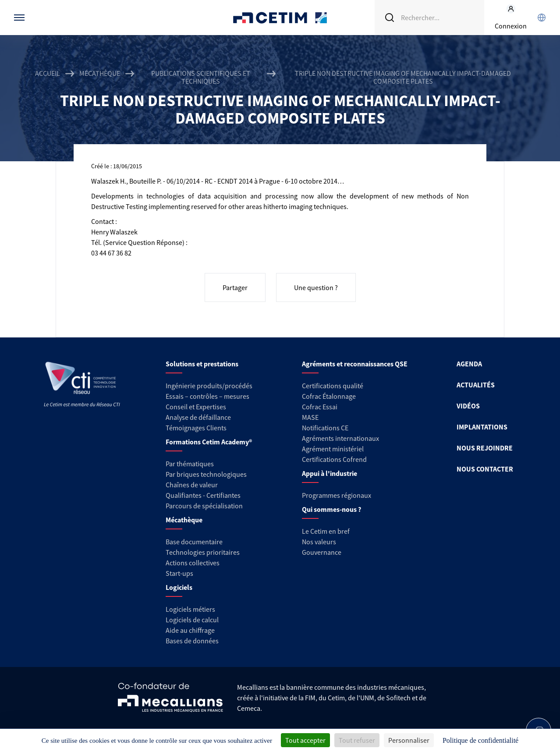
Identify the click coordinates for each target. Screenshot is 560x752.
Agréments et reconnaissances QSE (355, 364)
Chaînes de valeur (192, 485)
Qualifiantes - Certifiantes (203, 495)
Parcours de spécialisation (204, 506)
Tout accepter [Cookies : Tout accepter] (305, 740)
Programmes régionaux (337, 495)
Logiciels (179, 587)
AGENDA (469, 364)
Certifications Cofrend (334, 459)
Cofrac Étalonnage (329, 396)
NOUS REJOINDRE (485, 448)
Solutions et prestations (202, 364)
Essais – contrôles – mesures (207, 396)
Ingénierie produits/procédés (209, 386)
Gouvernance (322, 552)
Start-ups (179, 573)
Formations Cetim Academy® (209, 442)
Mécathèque (100, 73)
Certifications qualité (333, 386)
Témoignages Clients (196, 428)
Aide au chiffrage (190, 630)
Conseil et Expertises (196, 407)
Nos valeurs (319, 542)
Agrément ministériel (333, 449)
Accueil (48, 73)
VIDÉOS (468, 406)
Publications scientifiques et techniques (201, 77)
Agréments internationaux (340, 438)
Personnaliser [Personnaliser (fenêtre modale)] (409, 740)
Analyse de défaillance (198, 417)
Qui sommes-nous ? (331, 509)
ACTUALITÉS (476, 385)
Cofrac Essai (320, 407)
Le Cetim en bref (326, 531)
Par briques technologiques (206, 474)
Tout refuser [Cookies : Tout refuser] (357, 740)
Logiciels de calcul (192, 620)
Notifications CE (325, 428)
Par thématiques (190, 464)
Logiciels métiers (190, 609)
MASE (310, 417)
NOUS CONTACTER (485, 469)
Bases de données (192, 641)
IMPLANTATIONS (482, 427)
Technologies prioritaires (203, 552)
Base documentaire (194, 542)
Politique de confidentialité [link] (480, 740)
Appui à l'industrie (330, 473)
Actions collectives (193, 563)
